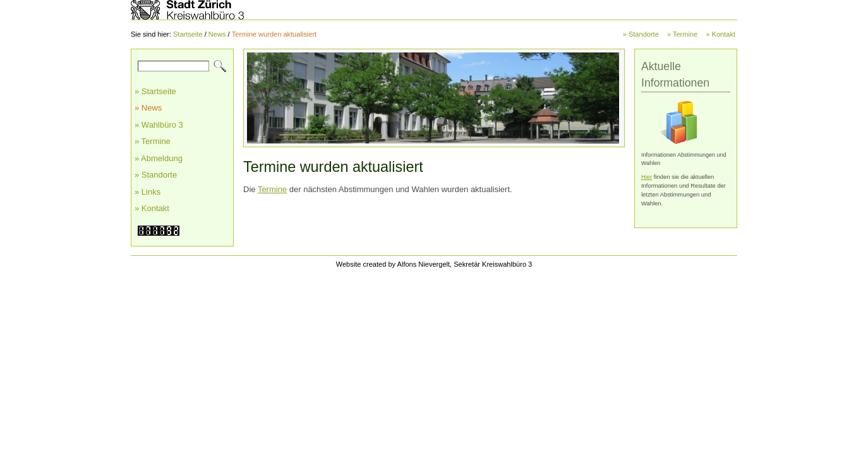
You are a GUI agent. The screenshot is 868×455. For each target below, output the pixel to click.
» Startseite (155, 91)
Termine (272, 189)
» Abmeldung (159, 158)
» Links (148, 192)
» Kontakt (720, 34)
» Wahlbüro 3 (159, 125)
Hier (647, 177)
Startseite (188, 34)
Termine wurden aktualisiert (274, 34)
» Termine (682, 34)
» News (148, 108)
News (217, 34)
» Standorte (641, 34)
